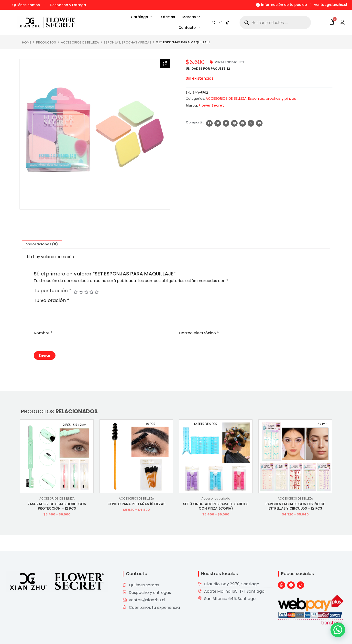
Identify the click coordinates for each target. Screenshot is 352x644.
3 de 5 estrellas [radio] (87, 293)
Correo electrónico (199, 334)
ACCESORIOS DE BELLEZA (80, 42)
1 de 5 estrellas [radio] (76, 293)
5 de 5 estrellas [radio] (99, 293)
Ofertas (168, 17)
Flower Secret (210, 105)
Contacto (189, 28)
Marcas (191, 17)
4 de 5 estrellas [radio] (93, 293)
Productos (46, 42)
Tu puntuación (53, 292)
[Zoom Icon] (165, 64)
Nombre (43, 334)
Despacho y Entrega (68, 5)
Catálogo (139, 17)
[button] (209, 123)
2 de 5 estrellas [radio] (82, 293)
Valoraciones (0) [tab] (44, 245)
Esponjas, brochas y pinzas (128, 42)
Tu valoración (52, 301)
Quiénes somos (26, 5)
